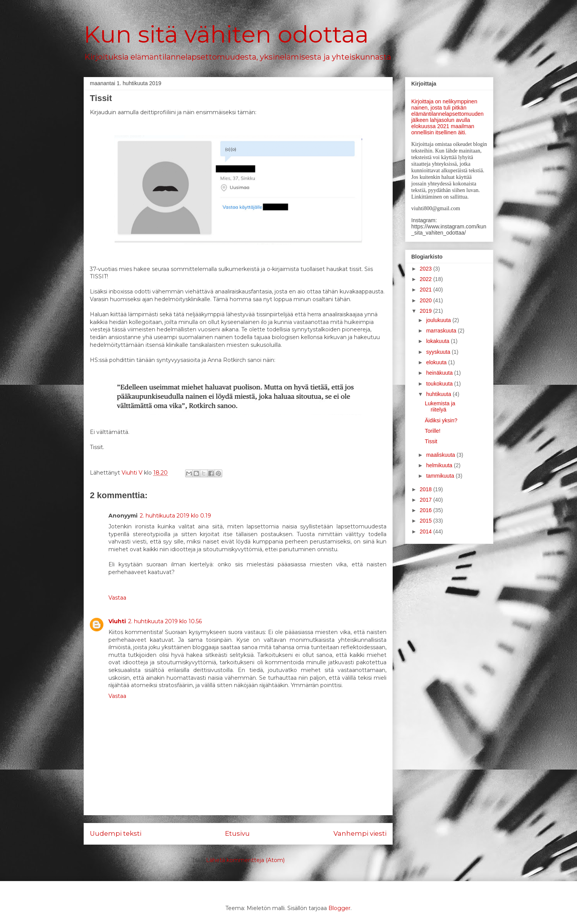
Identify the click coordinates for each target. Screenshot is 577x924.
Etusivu (237, 833)
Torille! (433, 431)
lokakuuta (438, 341)
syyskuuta (439, 352)
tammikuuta (441, 476)
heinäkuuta (440, 373)
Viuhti (117, 621)
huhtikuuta (439, 394)
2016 (427, 510)
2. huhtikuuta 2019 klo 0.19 (175, 516)
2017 (427, 500)
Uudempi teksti (116, 833)
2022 (427, 279)
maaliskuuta (441, 455)
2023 (427, 269)
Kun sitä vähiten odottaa (226, 34)
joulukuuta (439, 320)
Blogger (339, 908)
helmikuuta (440, 465)
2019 (427, 311)
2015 (427, 521)
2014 (427, 531)
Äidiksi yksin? (441, 420)
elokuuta (437, 362)
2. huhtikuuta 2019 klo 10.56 (165, 621)
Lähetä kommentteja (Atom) (245, 860)
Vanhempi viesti (360, 833)
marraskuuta (442, 331)
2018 (427, 489)
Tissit (431, 441)
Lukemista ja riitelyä (440, 407)
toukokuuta (440, 384)
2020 (427, 300)
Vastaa (117, 598)
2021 (427, 290)
